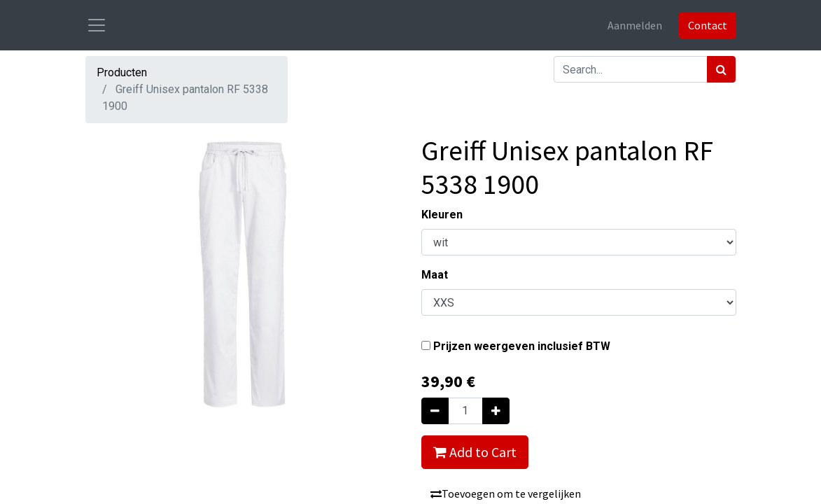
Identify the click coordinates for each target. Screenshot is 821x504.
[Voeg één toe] (496, 411)
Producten (122, 72)
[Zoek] (721, 69)
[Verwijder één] (435, 411)
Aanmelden (635, 25)
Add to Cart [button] (475, 452)
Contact (708, 25)
